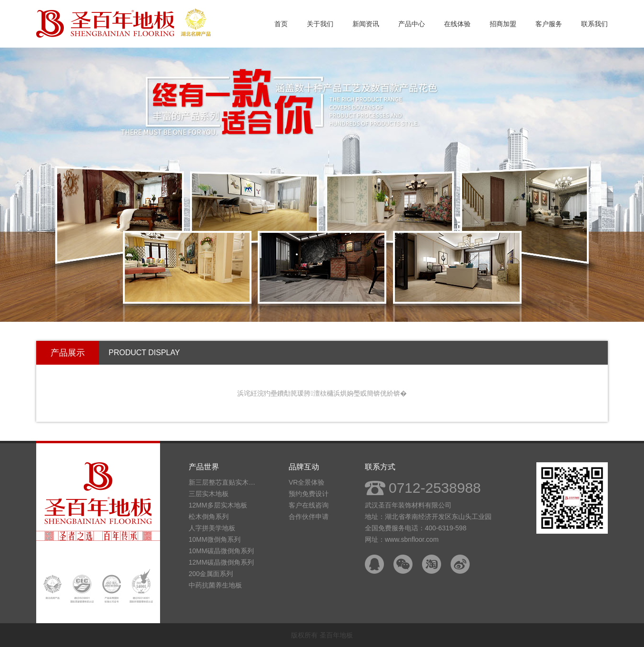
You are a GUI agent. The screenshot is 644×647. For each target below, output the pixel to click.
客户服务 (549, 24)
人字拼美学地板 (212, 528)
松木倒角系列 (209, 517)
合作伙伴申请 (309, 517)
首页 (281, 24)
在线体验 (457, 24)
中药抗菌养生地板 (215, 585)
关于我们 (320, 24)
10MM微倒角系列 (215, 539)
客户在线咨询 (309, 505)
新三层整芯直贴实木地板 (224, 482)
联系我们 (594, 24)
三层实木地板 (209, 494)
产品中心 (412, 24)
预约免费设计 (309, 494)
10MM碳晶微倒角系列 (221, 551)
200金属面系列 (211, 574)
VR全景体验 (307, 482)
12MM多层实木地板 (218, 505)
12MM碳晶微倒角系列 (221, 562)
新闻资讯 (366, 24)
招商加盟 (503, 24)
